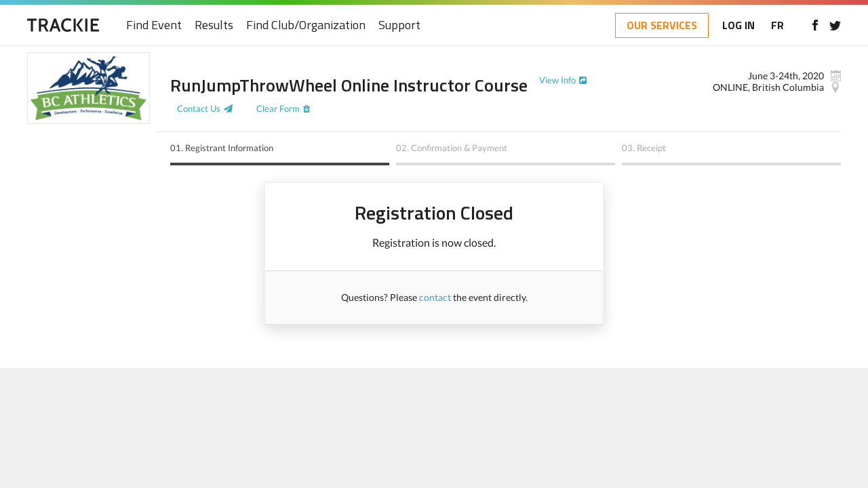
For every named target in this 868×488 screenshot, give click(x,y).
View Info (557, 80)
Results (214, 25)
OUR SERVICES (662, 25)
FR (777, 25)
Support (399, 25)
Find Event (154, 25)
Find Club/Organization (306, 25)
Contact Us (199, 108)
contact (435, 297)
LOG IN (738, 25)
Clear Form (278, 108)
